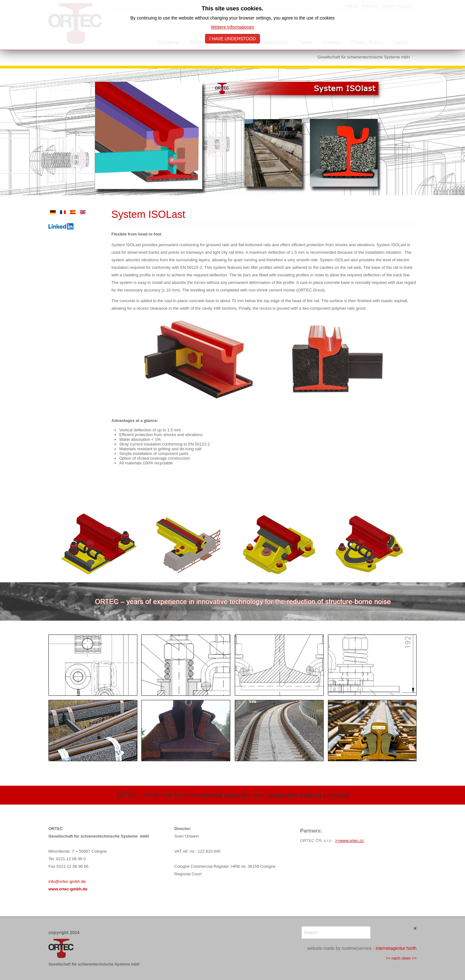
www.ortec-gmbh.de (68, 889)
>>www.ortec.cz (349, 841)
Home (352, 6)
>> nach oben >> (401, 958)
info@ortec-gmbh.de (67, 881)
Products (370, 6)
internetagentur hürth (396, 948)
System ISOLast (148, 214)
